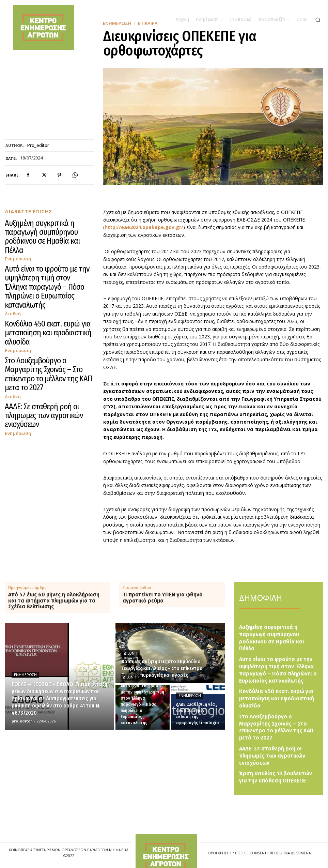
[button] (318, 20)
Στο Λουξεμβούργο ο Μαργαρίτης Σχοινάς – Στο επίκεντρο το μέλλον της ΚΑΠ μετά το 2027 (48, 294)
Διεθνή (12, 261)
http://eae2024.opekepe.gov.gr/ (144, 227)
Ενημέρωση (16, 234)
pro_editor (38, 146)
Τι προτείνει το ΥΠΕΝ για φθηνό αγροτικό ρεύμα (163, 598)
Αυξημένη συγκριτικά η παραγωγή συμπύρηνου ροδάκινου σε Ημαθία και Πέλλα (47, 224)
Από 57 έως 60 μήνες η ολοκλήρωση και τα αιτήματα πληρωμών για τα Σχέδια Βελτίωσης (54, 601)
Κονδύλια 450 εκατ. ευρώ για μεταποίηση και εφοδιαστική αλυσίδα (45, 272)
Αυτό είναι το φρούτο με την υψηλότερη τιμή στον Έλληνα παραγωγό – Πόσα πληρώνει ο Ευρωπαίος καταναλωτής (45, 248)
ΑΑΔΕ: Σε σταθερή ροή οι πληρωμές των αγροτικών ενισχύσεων (41, 315)
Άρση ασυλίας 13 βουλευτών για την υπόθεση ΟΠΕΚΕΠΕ (277, 741)
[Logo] (166, 844)
